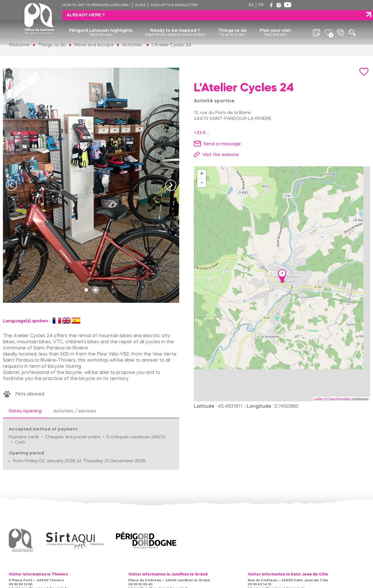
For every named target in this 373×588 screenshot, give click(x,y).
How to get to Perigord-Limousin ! (96, 5)
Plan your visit (275, 22)
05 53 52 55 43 (140, 584)
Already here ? (321, 5)
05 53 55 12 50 (21, 584)
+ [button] (202, 174)
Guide (140, 5)
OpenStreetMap (340, 399)
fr (261, 5)
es (251, 5)
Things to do (232, 22)
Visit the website (221, 155)
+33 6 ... (202, 133)
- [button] (202, 183)
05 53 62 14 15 (259, 584)
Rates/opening (25, 411)
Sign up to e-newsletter (174, 5)
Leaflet (318, 399)
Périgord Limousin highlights (101, 22)
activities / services (75, 411)
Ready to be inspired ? (175, 22)
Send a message (222, 144)
